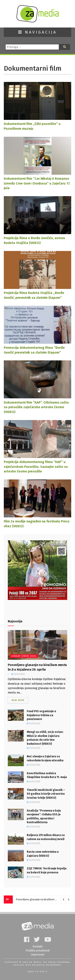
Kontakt (38, 947)
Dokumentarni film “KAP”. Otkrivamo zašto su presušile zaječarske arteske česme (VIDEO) (36, 407)
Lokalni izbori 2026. (24, 656)
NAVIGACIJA (37, 32)
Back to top (38, 972)
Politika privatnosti (38, 951)
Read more (18, 700)
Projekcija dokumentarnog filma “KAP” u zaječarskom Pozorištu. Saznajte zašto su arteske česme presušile (36, 467)
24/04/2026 (33, 782)
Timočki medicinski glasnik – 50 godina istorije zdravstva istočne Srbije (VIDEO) (46, 794)
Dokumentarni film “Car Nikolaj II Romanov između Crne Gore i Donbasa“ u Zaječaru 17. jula (37, 183)
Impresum (37, 955)
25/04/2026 (18, 674)
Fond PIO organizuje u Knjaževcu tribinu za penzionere (41, 715)
